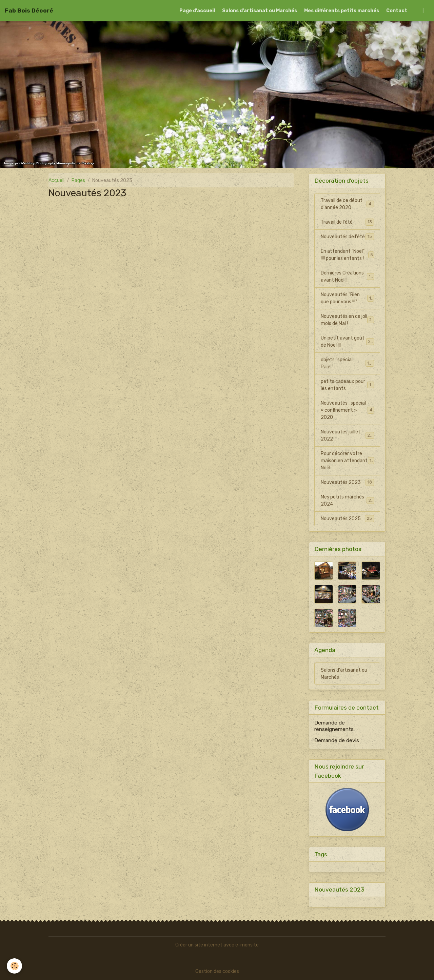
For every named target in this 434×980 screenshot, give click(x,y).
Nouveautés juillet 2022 (347, 435)
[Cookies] (14, 966)
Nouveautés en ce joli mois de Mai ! (347, 320)
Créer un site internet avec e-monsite (217, 945)
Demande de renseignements (334, 726)
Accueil (56, 180)
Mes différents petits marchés (342, 11)
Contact (397, 11)
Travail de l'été (347, 222)
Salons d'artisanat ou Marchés (260, 11)
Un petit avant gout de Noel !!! (347, 342)
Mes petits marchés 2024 (347, 501)
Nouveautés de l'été (347, 237)
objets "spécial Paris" (347, 363)
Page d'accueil (197, 11)
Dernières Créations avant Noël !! (347, 277)
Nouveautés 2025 (347, 518)
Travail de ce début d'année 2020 (347, 204)
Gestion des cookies (217, 971)
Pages (78, 180)
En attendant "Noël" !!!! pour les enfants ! (347, 255)
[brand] (29, 11)
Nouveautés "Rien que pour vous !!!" (347, 298)
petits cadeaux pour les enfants (347, 385)
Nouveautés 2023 (347, 482)
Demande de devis (337, 740)
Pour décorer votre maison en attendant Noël (348, 461)
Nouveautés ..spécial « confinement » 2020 (348, 410)
